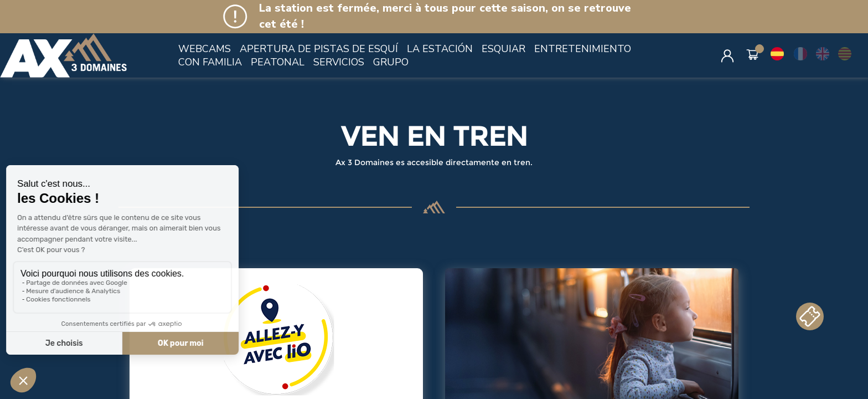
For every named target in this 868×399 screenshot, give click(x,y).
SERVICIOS (339, 62)
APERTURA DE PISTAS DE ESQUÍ (319, 49)
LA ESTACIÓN (440, 49)
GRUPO (391, 62)
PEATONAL (278, 62)
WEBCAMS (205, 49)
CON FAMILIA (210, 62)
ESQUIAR (503, 49)
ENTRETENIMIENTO (583, 49)
